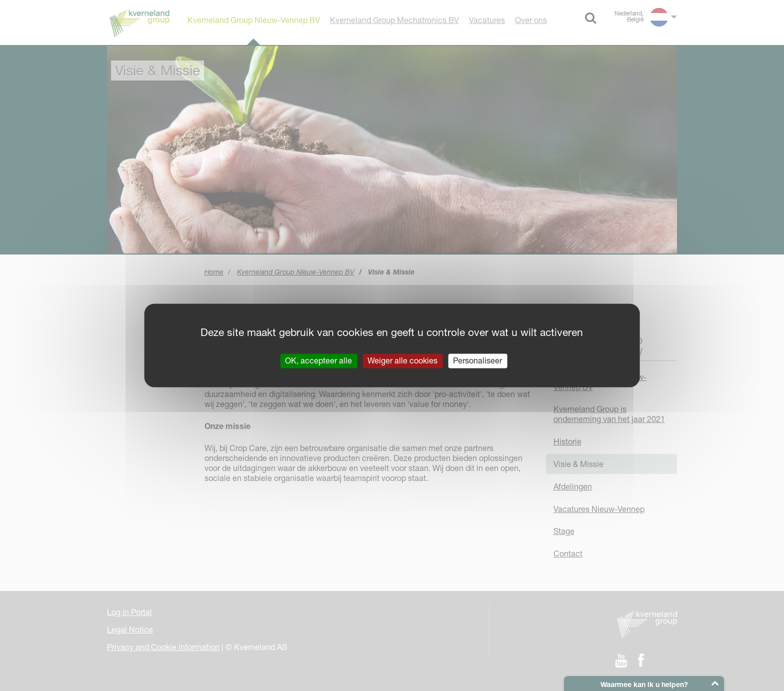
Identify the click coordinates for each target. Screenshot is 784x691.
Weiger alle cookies (402, 360)
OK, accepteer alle (318, 360)
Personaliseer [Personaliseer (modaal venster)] (477, 360)
